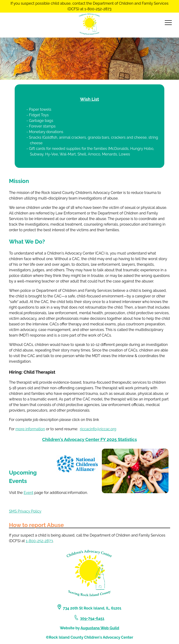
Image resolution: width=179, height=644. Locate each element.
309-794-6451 (92, 619)
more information (30, 429)
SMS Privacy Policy (25, 511)
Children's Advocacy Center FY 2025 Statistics (89, 439)
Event (29, 493)
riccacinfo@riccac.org (98, 429)
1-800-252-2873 (39, 541)
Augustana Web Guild (100, 628)
